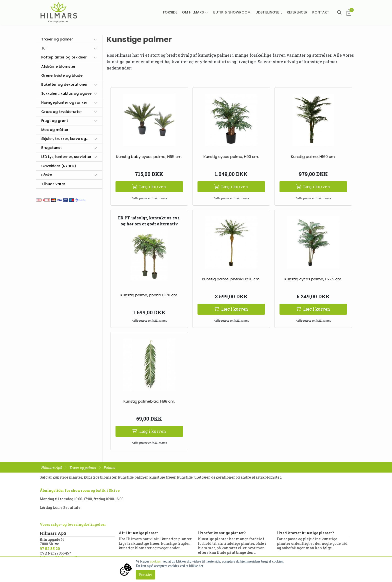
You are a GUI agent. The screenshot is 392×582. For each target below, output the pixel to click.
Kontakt (321, 12)
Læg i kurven (149, 187)
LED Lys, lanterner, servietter (66, 157)
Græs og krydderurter (62, 112)
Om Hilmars (193, 12)
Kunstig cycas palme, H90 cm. (231, 157)
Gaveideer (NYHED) (59, 166)
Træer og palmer (57, 39)
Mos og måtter (55, 130)
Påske (47, 175)
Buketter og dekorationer (64, 84)
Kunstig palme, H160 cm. (313, 157)
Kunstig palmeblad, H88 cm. (149, 401)
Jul (44, 48)
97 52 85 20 (50, 549)
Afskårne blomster (58, 66)
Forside (170, 12)
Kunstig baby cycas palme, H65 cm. (149, 157)
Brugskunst (51, 148)
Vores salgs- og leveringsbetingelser (73, 524)
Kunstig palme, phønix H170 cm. (149, 295)
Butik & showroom (232, 12)
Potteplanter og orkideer (64, 57)
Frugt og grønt (55, 121)
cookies (155, 561)
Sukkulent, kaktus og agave (66, 93)
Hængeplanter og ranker (64, 102)
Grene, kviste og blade (62, 75)
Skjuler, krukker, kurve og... (65, 139)
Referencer (297, 12)
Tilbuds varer (53, 184)
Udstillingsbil (269, 12)
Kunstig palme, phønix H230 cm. (231, 279)
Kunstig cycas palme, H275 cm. (313, 279)
